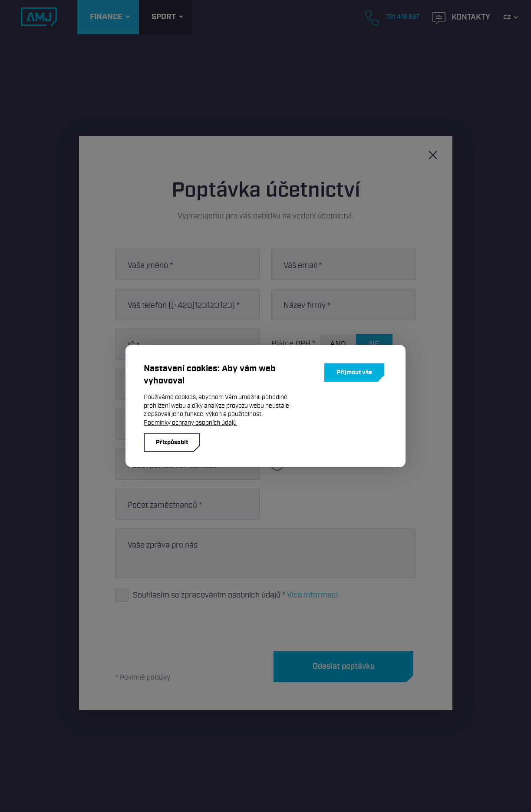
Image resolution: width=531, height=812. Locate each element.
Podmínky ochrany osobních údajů (190, 423)
